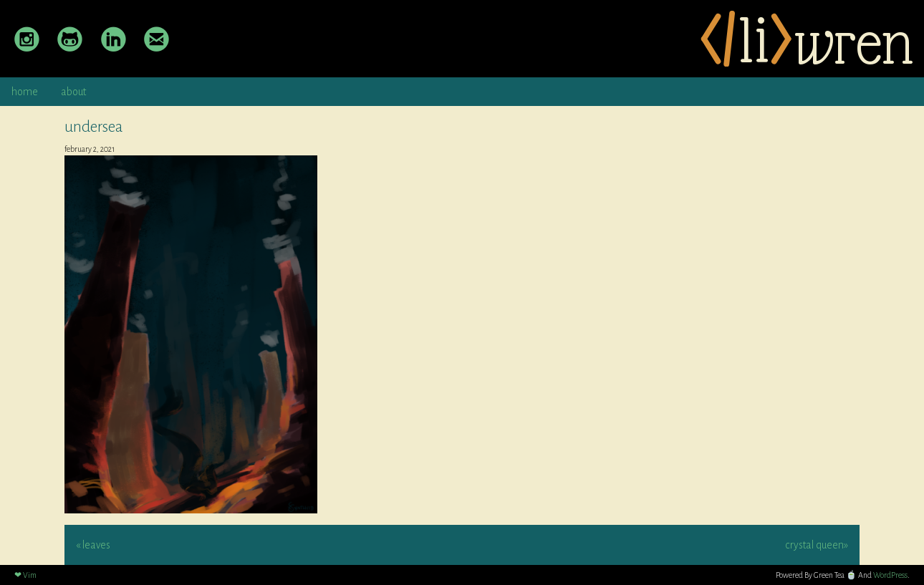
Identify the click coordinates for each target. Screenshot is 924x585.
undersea (94, 127)
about (73, 92)
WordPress (890, 575)
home (25, 92)
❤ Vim (25, 575)
